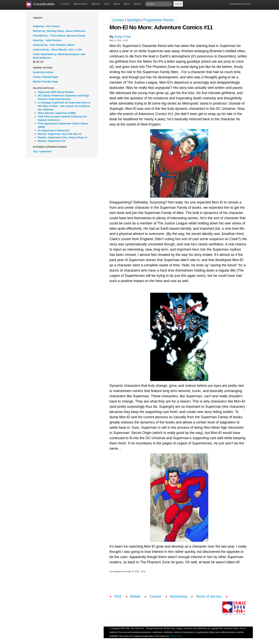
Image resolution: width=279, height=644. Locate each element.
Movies (96, 4)
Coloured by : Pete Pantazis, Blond (54, 45)
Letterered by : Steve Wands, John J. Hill (57, 50)
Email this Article (43, 72)
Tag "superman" (43, 151)
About (137, 4)
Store (117, 4)
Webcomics (81, 4)
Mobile (135, 596)
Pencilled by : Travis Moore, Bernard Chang (59, 36)
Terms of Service (209, 596)
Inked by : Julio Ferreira (47, 40)
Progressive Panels (158, 20)
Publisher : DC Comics (46, 26)
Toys (107, 4)
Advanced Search (240, 4)
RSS (118, 596)
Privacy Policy (176, 636)
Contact (155, 596)
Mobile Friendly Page (46, 82)
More (127, 4)
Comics (65, 4)
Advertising (178, 596)
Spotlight (134, 20)
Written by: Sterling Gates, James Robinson (59, 31)
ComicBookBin (41, 4)
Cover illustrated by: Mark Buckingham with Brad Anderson (59, 56)
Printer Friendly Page (46, 77)
